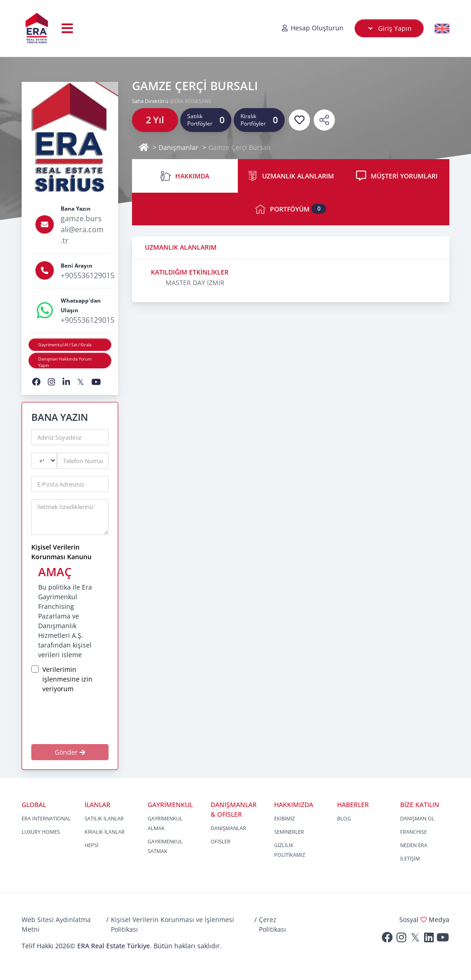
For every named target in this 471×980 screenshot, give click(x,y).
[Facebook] (387, 939)
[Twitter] (415, 939)
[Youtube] (442, 939)
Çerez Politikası (273, 924)
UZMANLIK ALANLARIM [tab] (291, 176)
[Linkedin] (429, 939)
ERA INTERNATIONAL (46, 818)
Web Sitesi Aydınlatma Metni (56, 924)
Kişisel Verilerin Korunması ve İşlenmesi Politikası (172, 924)
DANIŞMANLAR (228, 828)
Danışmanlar (178, 147)
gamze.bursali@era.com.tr (82, 229)
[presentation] (95, 718)
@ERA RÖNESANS (190, 101)
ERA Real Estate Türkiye (114, 946)
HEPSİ (92, 845)
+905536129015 (88, 275)
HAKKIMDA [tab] (185, 176)
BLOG (344, 818)
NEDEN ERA (414, 845)
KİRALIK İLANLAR (105, 832)
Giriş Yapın (389, 28)
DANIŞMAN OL (417, 818)
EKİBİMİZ (284, 818)
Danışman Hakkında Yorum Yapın (65, 362)
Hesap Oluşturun (313, 28)
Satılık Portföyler (200, 120)
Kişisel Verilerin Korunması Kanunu (61, 552)
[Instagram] (401, 939)
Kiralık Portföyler (253, 120)
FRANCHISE (414, 832)
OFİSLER (221, 841)
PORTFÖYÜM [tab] (291, 209)
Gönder (70, 752)
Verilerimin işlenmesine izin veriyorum (67, 679)
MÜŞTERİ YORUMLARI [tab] (397, 176)
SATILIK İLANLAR (104, 818)
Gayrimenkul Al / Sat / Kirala (65, 345)
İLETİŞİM (410, 858)
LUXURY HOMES (41, 832)
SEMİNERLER (289, 832)
